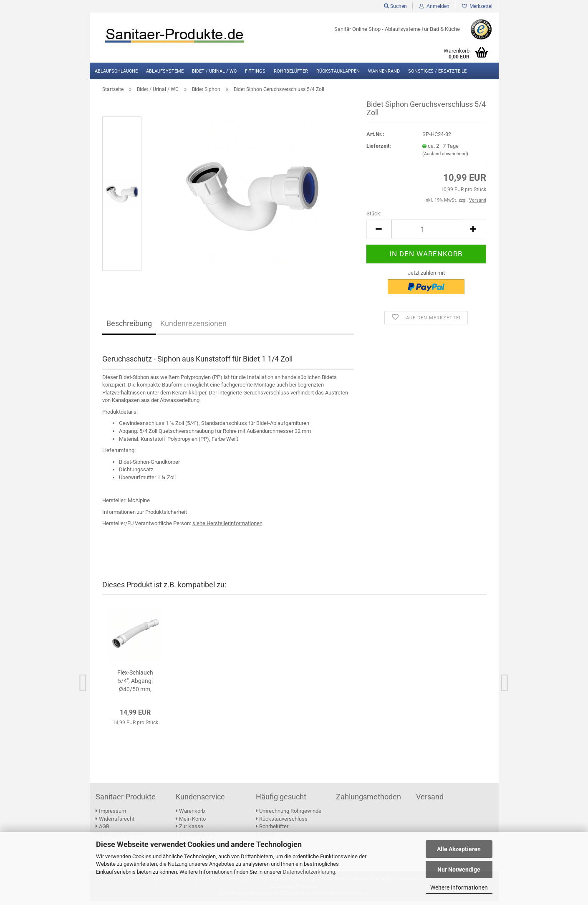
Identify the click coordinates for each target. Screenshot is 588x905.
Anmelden (434, 6)
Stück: (374, 218)
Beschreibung (129, 327)
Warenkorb (190, 815)
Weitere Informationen (459, 887)
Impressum (111, 815)
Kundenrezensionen (193, 327)
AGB (102, 830)
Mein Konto (191, 823)
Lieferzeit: (379, 150)
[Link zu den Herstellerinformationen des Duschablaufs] (227, 527)
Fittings (255, 71)
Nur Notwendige (459, 870)
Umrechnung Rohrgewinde (289, 815)
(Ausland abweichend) (445, 158)
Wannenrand (384, 71)
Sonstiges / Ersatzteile (437, 71)
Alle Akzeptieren (459, 849)
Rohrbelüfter (291, 71)
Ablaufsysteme (165, 71)
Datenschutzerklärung (309, 872)
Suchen (395, 6)
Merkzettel (477, 6)
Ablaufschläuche (116, 71)
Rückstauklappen (338, 71)
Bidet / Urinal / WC (214, 71)
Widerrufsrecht (115, 823)
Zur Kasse (189, 830)
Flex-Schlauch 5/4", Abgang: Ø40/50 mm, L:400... (135, 685)
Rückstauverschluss (282, 823)
